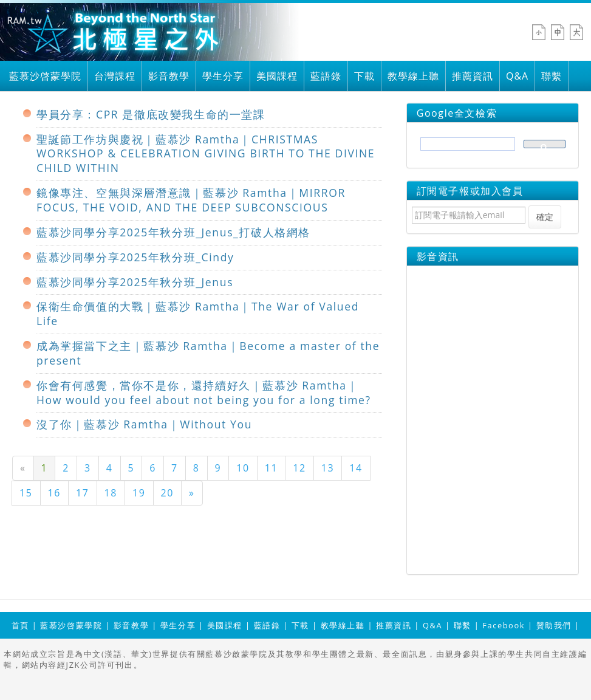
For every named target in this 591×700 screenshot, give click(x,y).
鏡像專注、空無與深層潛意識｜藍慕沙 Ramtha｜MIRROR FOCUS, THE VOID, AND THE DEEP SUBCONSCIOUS (191, 200)
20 (168, 493)
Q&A (517, 76)
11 (272, 468)
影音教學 (169, 76)
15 (26, 493)
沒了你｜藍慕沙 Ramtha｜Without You (144, 424)
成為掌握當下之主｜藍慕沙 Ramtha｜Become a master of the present (208, 353)
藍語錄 (326, 76)
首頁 (20, 625)
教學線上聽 (413, 76)
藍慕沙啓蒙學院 (45, 76)
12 (299, 468)
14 (356, 468)
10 (243, 468)
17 (83, 493)
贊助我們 (554, 625)
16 (55, 493)
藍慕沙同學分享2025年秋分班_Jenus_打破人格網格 (173, 232)
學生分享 (223, 76)
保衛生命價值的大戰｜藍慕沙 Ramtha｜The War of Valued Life (198, 314)
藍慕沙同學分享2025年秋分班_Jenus (135, 282)
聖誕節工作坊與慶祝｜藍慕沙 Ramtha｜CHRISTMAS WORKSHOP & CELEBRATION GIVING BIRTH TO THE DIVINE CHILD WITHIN (206, 154)
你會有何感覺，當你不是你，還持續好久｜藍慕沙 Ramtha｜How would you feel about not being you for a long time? (204, 393)
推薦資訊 (473, 76)
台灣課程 (115, 76)
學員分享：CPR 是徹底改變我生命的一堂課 (151, 114)
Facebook (504, 625)
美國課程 (277, 76)
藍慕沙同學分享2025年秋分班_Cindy (135, 257)
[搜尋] (467, 148)
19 (139, 493)
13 (328, 468)
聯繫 (552, 76)
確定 (545, 217)
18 (111, 493)
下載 (364, 76)
